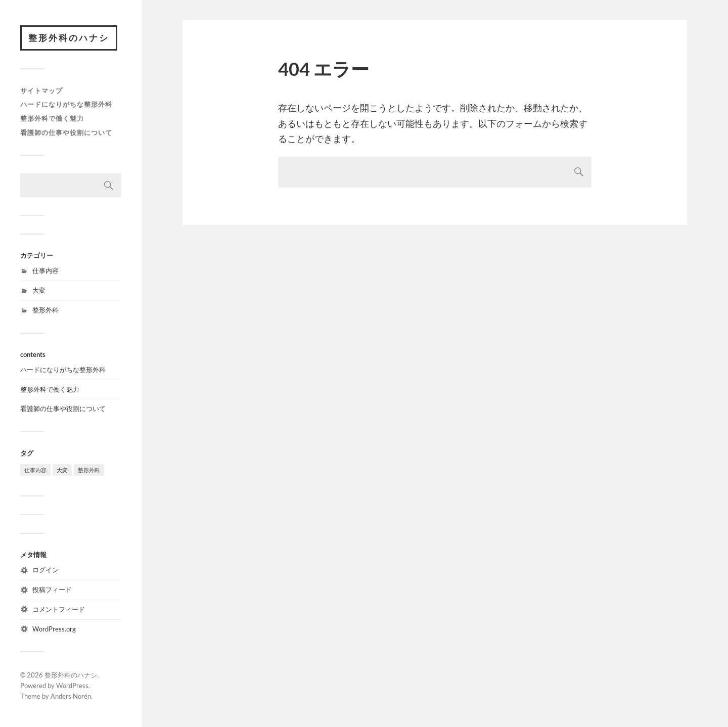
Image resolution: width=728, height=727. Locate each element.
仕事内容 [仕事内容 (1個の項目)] (35, 470)
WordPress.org (54, 629)
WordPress (72, 686)
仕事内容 (45, 270)
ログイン (45, 570)
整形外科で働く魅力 (52, 118)
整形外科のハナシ (69, 38)
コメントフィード (59, 609)
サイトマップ (41, 90)
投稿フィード (52, 589)
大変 (39, 290)
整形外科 (45, 310)
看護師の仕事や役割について (66, 132)
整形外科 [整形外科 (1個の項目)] (89, 470)
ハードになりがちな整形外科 (66, 104)
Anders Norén (71, 696)
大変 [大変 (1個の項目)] (62, 470)
